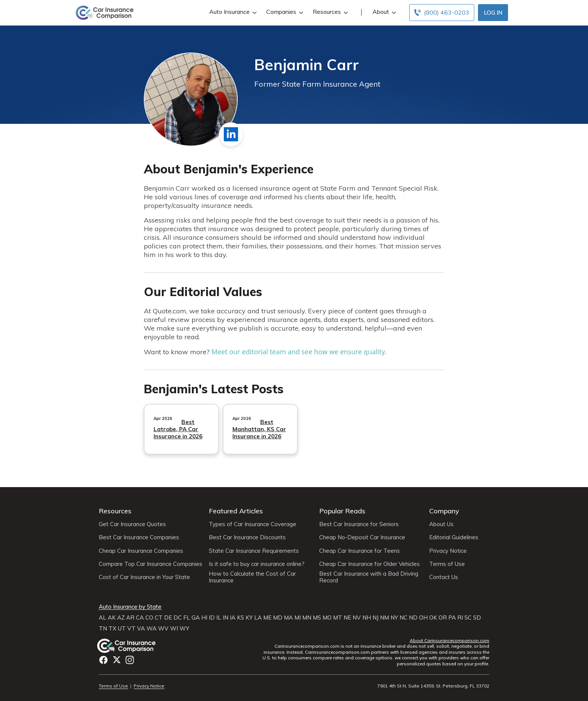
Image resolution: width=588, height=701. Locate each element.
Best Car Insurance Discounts (247, 537)
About (383, 12)
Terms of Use (447, 564)
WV (163, 629)
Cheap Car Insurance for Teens (360, 551)
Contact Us (444, 577)
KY (249, 618)
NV (357, 618)
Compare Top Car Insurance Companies (151, 564)
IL (219, 618)
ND (413, 618)
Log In (493, 13)
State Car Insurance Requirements (254, 551)
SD (477, 618)
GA (196, 618)
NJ (375, 618)
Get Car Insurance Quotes (132, 524)
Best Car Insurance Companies (139, 537)
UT (122, 629)
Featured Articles (236, 511)
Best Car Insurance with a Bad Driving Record (369, 577)
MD (278, 618)
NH (367, 618)
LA (258, 618)
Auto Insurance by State (130, 607)
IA (233, 618)
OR (443, 618)
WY (184, 629)
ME (267, 618)
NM (384, 618)
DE (168, 618)
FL (187, 618)
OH (423, 618)
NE (347, 618)
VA (141, 629)
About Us (441, 524)
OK (433, 618)
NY (394, 618)
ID (212, 618)
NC (403, 618)
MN (307, 618)
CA (140, 618)
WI (174, 629)
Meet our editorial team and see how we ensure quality (298, 352)
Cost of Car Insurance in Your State (144, 577)
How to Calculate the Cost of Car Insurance (252, 577)
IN (225, 618)
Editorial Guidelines (454, 537)
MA (288, 618)
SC (468, 618)
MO (327, 618)
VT (131, 629)
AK (112, 618)
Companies (284, 12)
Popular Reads (342, 511)
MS (317, 618)
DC (178, 618)
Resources (329, 12)
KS (240, 618)
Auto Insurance (232, 12)
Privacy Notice (448, 551)
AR (130, 618)
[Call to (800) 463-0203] (442, 13)
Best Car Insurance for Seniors (359, 524)
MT (338, 618)
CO (149, 618)
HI (204, 618)
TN (103, 629)
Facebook (103, 660)
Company (444, 511)
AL (103, 618)
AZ (121, 618)
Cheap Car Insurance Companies (141, 551)
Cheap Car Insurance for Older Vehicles (369, 564)
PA (452, 618)
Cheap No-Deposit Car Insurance (362, 537)
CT (159, 618)
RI (460, 618)
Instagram (130, 660)
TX (112, 629)
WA (152, 629)
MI (298, 618)
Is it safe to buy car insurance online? (257, 564)
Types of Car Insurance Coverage (253, 524)
